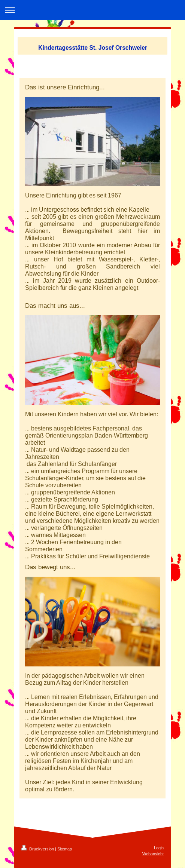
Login (159, 848)
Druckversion (38, 849)
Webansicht (153, 854)
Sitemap (65, 849)
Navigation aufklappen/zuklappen (92, 10)
